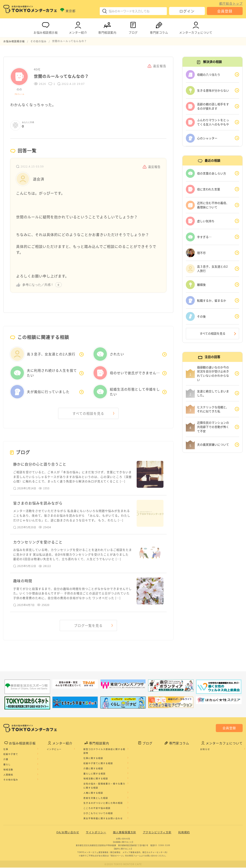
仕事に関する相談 (93, 758)
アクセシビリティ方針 (157, 833)
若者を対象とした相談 (96, 798)
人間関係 (8, 775)
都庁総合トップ (231, 3)
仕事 (6, 750)
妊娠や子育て (11, 755)
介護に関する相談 (93, 769)
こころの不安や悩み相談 (97, 808)
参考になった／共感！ (38, 284)
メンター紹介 (78, 27)
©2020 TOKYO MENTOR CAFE (123, 865)
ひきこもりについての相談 (98, 814)
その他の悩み (11, 780)
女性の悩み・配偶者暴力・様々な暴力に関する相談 (104, 786)
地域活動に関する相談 (96, 779)
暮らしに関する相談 (94, 774)
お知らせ (205, 750)
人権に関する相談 (93, 793)
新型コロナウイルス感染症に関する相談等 (104, 752)
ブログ (133, 27)
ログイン (187, 11)
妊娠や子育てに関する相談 (98, 764)
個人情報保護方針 (125, 833)
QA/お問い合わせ (68, 833)
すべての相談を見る (88, 413)
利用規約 (184, 833)
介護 (6, 760)
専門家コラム (159, 27)
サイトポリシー (96, 833)
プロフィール (19, 94)
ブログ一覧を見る (88, 626)
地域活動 (8, 770)
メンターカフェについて (196, 27)
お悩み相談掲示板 (46, 27)
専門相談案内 (107, 27)
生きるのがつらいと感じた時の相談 (103, 803)
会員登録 (225, 11)
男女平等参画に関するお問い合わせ (103, 819)
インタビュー (54, 750)
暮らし (7, 765)
